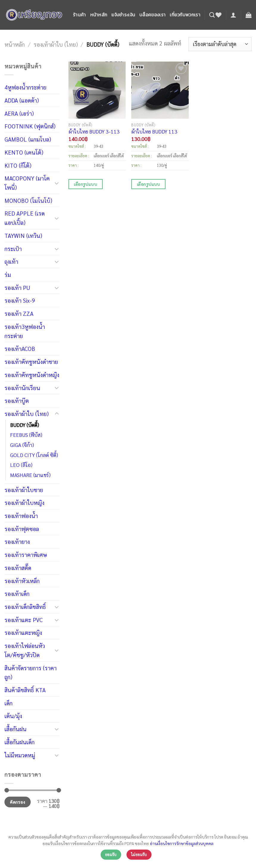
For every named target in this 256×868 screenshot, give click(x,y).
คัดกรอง (18, 802)
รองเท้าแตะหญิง (23, 632)
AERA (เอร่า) (19, 113)
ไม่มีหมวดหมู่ (20, 755)
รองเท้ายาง (17, 541)
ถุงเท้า (11, 261)
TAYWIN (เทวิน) (23, 235)
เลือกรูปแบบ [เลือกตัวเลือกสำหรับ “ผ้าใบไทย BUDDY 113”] (149, 184)
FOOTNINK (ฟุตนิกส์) (30, 126)
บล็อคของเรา (152, 15)
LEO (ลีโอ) (21, 465)
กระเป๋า (13, 248)
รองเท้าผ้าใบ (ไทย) (56, 44)
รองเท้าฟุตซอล (22, 529)
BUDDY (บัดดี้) (25, 425)
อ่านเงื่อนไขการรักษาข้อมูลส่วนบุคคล (182, 843)
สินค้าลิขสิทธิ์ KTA (25, 690)
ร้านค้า (79, 15)
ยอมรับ (111, 854)
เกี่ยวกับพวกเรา (185, 15)
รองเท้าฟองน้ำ (21, 515)
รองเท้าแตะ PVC (24, 620)
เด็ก (8, 703)
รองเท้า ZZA (19, 313)
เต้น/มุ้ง (13, 716)
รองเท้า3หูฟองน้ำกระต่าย (25, 331)
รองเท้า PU (17, 287)
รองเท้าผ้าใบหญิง (24, 502)
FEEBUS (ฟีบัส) (26, 435)
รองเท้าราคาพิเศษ (26, 554)
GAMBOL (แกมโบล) (28, 139)
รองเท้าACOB (20, 348)
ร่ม (8, 274)
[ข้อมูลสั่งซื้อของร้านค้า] (220, 44)
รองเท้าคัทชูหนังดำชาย (31, 361)
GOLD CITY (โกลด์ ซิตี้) (34, 455)
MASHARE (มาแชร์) (30, 475)
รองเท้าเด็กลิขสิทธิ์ (25, 606)
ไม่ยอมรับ (139, 854)
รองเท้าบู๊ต (17, 400)
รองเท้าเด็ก (17, 593)
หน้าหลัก (99, 15)
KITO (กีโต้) (18, 165)
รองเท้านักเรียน (22, 388)
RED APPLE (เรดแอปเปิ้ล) (25, 218)
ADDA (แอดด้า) (22, 100)
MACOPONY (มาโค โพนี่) (27, 183)
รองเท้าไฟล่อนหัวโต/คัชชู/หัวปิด (25, 650)
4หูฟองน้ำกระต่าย (25, 87)
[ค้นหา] (212, 15)
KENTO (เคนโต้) (24, 152)
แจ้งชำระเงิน (123, 15)
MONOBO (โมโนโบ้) (28, 200)
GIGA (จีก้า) (22, 445)
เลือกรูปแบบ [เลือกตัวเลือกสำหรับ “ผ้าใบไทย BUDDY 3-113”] (85, 184)
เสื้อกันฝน (15, 729)
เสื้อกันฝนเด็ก (19, 742)
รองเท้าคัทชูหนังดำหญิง (32, 375)
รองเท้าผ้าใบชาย (24, 490)
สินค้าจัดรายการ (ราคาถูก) (31, 672)
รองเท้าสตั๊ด (18, 568)
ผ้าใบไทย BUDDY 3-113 (94, 131)
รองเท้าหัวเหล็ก (22, 581)
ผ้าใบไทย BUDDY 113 (154, 131)
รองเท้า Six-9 (20, 300)
